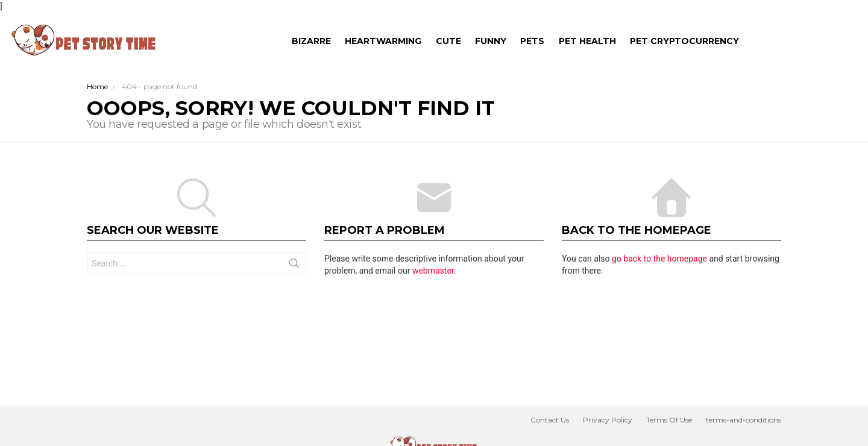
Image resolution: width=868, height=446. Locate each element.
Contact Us (550, 420)
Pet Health (587, 41)
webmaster (433, 271)
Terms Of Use (669, 420)
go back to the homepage (659, 259)
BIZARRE (311, 41)
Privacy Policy (608, 420)
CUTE (448, 41)
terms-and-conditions (744, 420)
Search (294, 266)
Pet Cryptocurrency (684, 41)
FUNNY (491, 41)
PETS (532, 41)
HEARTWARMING (383, 41)
